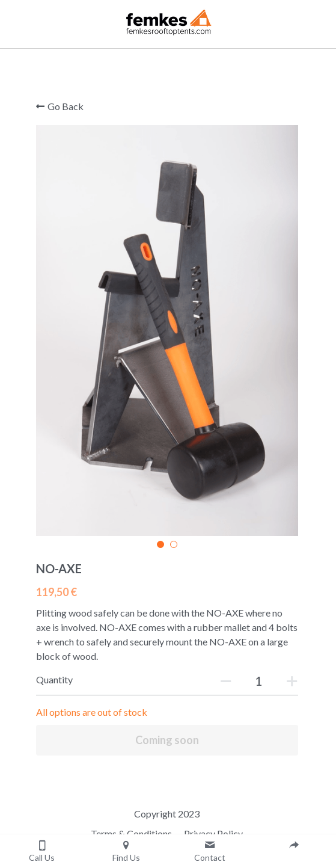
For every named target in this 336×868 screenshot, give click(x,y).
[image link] (168, 20)
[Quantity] (261, 684)
